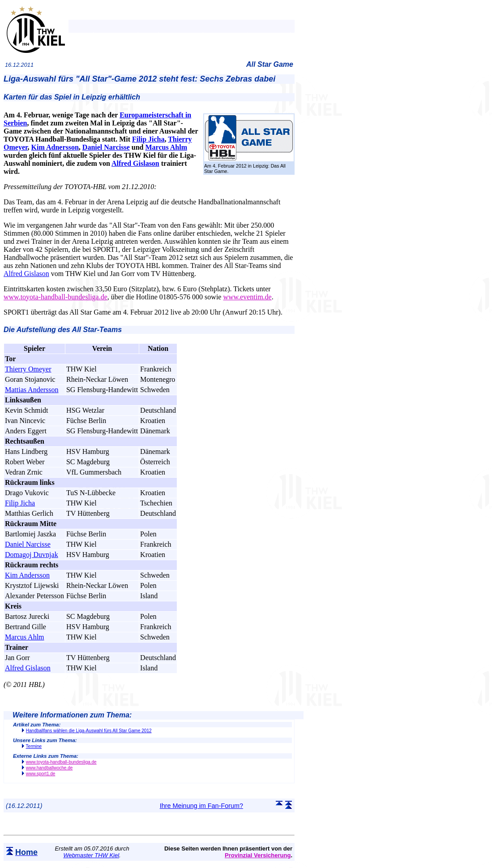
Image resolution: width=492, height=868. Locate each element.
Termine (34, 746)
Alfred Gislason (135, 163)
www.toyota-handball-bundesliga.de (56, 297)
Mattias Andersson (32, 390)
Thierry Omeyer (28, 369)
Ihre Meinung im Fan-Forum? (201, 806)
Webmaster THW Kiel (91, 855)
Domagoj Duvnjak (32, 555)
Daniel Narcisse (106, 147)
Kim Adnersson (55, 147)
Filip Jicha (148, 139)
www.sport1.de (41, 774)
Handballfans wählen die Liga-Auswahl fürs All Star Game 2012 (89, 731)
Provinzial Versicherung (258, 855)
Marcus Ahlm (166, 147)
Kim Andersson (27, 575)
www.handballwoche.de (49, 768)
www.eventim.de (247, 297)
